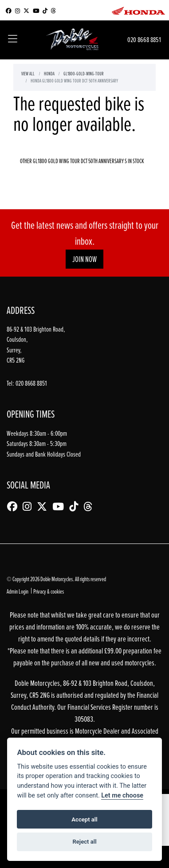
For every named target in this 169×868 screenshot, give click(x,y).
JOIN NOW (84, 259)
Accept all (84, 819)
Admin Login (18, 591)
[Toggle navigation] (13, 40)
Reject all (84, 842)
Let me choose (122, 796)
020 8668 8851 (144, 40)
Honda (49, 74)
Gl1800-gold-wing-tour (84, 74)
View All (28, 74)
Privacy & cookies (49, 591)
